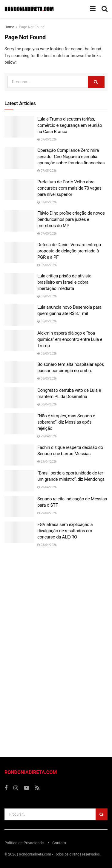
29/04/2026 (47, 436)
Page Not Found (32, 27)
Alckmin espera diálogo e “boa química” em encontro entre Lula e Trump (70, 339)
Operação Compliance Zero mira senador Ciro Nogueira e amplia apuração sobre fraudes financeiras (71, 157)
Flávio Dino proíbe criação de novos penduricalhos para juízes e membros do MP (71, 219)
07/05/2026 (47, 139)
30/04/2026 (47, 404)
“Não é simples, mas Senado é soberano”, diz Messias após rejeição (66, 422)
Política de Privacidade (24, 843)
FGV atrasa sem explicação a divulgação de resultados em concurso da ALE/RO (65, 531)
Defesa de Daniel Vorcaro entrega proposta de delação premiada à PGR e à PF (69, 251)
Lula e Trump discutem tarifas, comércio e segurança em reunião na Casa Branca (70, 125)
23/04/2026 (47, 545)
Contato (59, 843)
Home (9, 27)
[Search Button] (96, 82)
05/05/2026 (47, 321)
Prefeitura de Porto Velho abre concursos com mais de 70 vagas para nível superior (69, 188)
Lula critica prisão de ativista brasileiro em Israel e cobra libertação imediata (64, 282)
